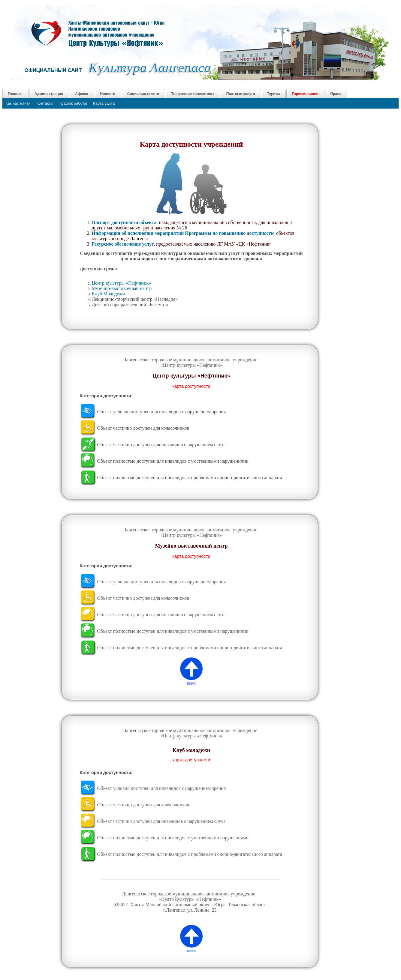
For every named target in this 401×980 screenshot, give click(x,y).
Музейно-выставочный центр (122, 288)
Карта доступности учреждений (191, 144)
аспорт (126, 222)
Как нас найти (18, 103)
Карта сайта (104, 103)
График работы (73, 103)
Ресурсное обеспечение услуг (123, 244)
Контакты (45, 103)
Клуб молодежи (191, 750)
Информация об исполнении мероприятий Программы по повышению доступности (184, 233)
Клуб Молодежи (109, 294)
